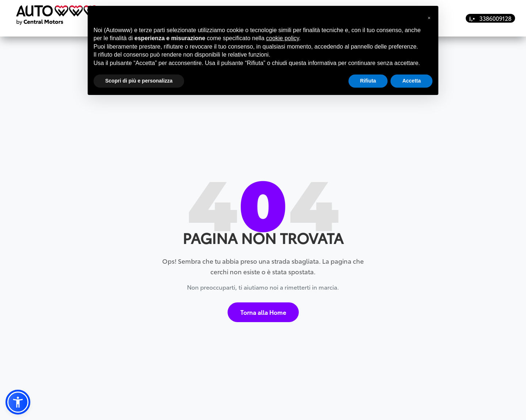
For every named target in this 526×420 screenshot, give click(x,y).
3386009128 (490, 18)
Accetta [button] (411, 81)
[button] (18, 402)
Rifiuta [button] (368, 81)
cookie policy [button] (282, 38)
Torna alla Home (263, 308)
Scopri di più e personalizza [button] (139, 81)
